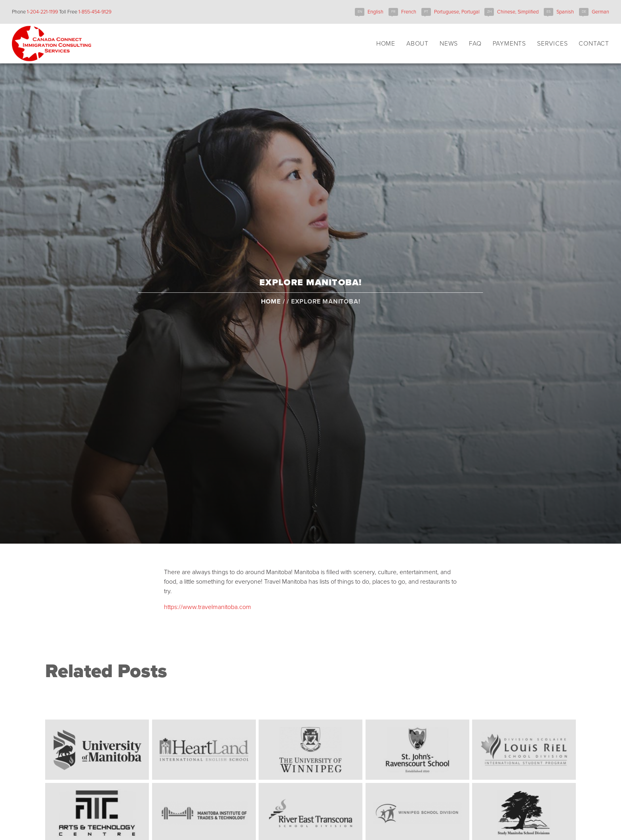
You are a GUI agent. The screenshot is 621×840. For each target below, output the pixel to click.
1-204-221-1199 (42, 12)
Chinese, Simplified (518, 12)
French (409, 12)
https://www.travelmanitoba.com (208, 607)
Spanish (565, 12)
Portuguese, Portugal (457, 12)
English (375, 12)
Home (271, 316)
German (600, 12)
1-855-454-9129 (95, 12)
